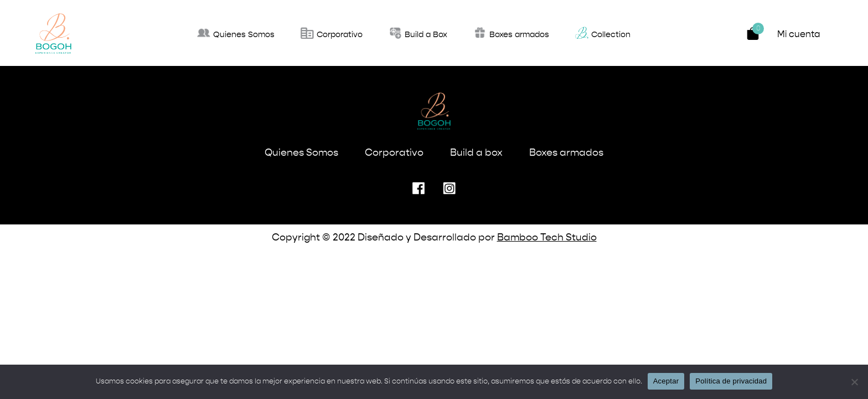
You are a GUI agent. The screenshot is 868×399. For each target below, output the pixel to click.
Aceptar (666, 381)
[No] (854, 382)
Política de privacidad (731, 381)
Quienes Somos (301, 153)
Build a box (476, 153)
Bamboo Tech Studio (547, 238)
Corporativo (394, 153)
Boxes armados (566, 153)
